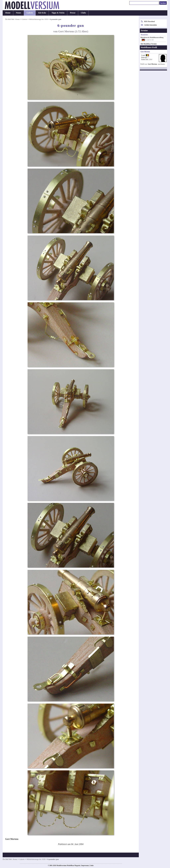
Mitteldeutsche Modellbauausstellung (152, 37)
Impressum (85, 866)
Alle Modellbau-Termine (149, 44)
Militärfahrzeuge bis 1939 (38, 19)
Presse (73, 13)
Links (92, 866)
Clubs (83, 13)
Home (8, 13)
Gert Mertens (152, 64)
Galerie (30, 13)
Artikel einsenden (150, 25)
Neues (19, 13)
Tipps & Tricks (58, 13)
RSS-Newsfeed (149, 21)
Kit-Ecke (42, 13)
